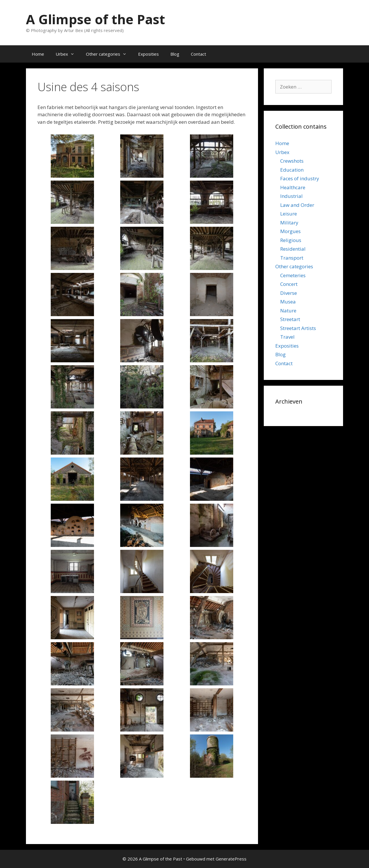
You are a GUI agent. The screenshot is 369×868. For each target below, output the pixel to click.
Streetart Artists (298, 328)
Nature (288, 311)
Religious (291, 240)
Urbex (68, 54)
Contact (198, 54)
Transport (292, 258)
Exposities (148, 54)
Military (289, 223)
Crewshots (292, 161)
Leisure (289, 214)
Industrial (291, 196)
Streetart (290, 319)
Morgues (290, 231)
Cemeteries (293, 275)
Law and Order (297, 205)
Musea (288, 302)
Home (38, 54)
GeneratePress (231, 859)
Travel (287, 337)
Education (292, 170)
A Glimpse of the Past (95, 19)
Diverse (289, 293)
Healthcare (293, 187)
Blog (175, 54)
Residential (293, 249)
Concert (289, 284)
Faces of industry (300, 178)
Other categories (109, 54)
